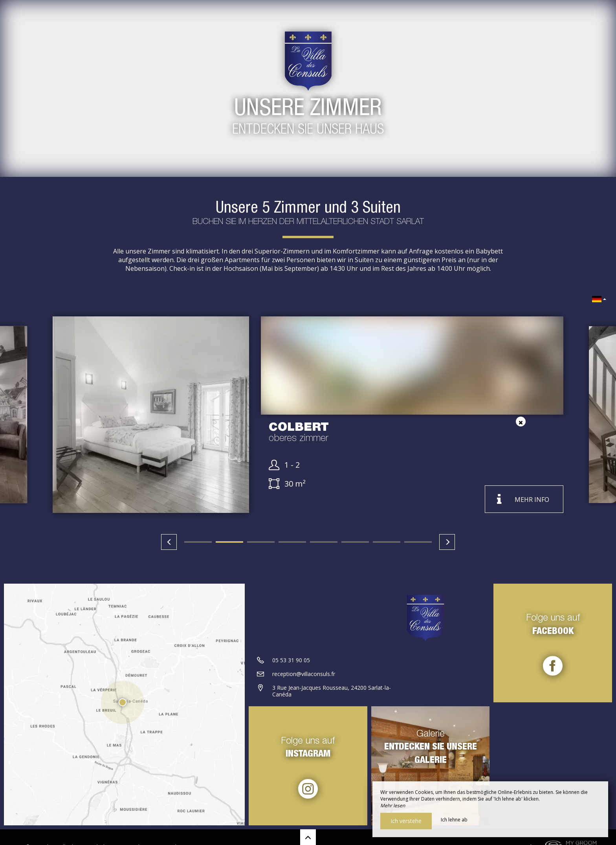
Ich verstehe (406, 821)
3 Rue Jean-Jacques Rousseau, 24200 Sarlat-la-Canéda (332, 691)
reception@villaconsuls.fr (304, 674)
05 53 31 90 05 (291, 660)
